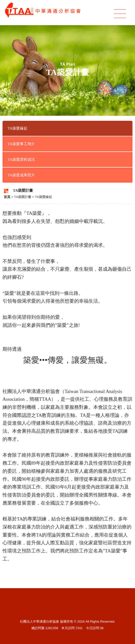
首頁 (7, 197)
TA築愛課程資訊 (21, 159)
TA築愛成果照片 (21, 175)
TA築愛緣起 (17, 128)
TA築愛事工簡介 (21, 144)
